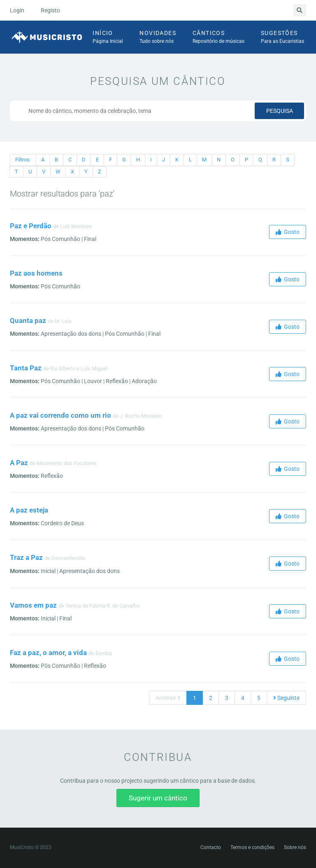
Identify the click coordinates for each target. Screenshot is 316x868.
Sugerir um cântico (158, 798)
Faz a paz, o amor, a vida (48, 653)
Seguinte (286, 698)
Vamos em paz (33, 605)
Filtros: (23, 160)
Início (108, 37)
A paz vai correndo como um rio (60, 415)
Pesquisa (280, 111)
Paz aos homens (36, 273)
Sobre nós (295, 847)
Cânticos (218, 37)
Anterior (168, 698)
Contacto (211, 847)
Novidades (158, 37)
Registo (50, 10)
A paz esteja (29, 510)
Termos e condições (252, 847)
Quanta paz (28, 321)
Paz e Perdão (31, 226)
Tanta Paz (26, 368)
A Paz (19, 463)
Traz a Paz (26, 557)
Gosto (288, 232)
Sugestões (282, 37)
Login (17, 10)
